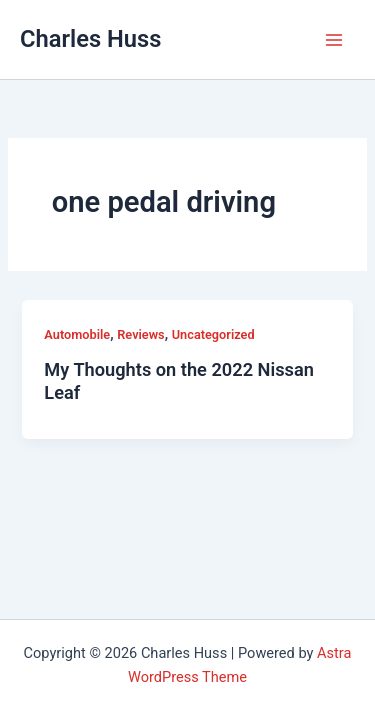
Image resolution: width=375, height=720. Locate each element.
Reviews (140, 334)
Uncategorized (213, 334)
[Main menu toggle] (334, 40)
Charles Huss (90, 39)
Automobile (77, 334)
